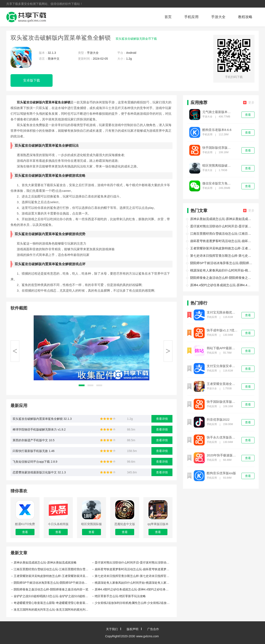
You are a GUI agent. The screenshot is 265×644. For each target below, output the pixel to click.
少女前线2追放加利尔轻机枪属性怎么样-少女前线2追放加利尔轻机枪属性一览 (134, 603)
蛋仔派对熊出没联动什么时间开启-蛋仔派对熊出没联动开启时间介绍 (134, 562)
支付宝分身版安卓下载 (222, 366)
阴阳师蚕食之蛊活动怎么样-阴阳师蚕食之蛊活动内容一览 (51, 589)
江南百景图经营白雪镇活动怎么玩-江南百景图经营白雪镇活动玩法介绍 (53, 569)
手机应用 (191, 17)
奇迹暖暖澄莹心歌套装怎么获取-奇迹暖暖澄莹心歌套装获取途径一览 (53, 603)
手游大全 (218, 17)
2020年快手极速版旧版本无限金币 (222, 455)
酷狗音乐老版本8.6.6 (217, 130)
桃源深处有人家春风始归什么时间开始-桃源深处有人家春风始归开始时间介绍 (134, 583)
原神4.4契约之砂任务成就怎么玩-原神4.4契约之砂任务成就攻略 (134, 589)
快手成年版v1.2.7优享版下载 (222, 330)
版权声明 (132, 629)
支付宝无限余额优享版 (222, 312)
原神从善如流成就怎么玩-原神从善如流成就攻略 (45, 562)
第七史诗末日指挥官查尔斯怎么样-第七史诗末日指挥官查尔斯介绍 (134, 576)
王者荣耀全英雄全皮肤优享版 (222, 384)
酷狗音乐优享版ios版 (221, 473)
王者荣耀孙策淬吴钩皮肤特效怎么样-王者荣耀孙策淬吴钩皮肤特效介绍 (53, 576)
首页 (168, 17)
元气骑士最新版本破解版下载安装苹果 (218, 112)
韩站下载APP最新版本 (222, 348)
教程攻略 (245, 17)
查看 (248, 115)
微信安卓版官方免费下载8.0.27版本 (218, 183)
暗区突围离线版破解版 (218, 166)
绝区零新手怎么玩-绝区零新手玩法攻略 (120, 596)
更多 (249, 102)
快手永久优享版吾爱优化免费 (222, 437)
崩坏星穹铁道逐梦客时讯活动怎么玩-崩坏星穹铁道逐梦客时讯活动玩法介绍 (134, 569)
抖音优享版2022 (218, 420)
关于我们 (112, 629)
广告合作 (153, 629)
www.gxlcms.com (148, 636)
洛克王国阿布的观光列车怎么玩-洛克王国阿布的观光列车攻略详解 (53, 610)
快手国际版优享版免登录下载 (218, 148)
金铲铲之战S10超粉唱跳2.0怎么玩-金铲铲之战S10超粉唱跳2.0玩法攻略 (53, 596)
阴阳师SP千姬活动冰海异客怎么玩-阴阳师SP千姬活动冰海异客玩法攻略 (53, 583)
